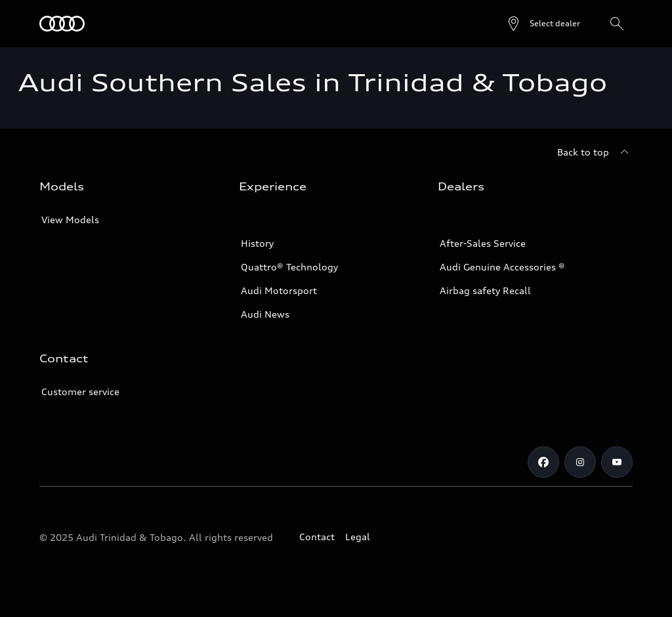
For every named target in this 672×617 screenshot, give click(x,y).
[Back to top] (595, 152)
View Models (70, 220)
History (257, 243)
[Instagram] (580, 462)
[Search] (617, 24)
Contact (317, 537)
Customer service (80, 392)
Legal (358, 537)
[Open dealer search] (543, 24)
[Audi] (62, 24)
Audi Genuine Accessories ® (502, 267)
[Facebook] (543, 462)
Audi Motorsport (279, 290)
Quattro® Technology (289, 267)
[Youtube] (617, 462)
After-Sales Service (483, 243)
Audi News (265, 314)
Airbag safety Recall (485, 290)
